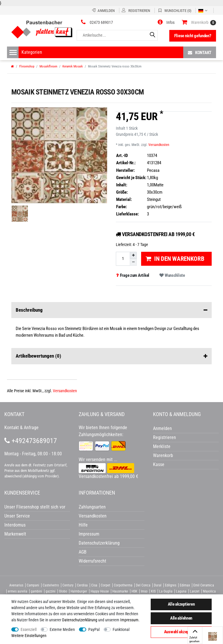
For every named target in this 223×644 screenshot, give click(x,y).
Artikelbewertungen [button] (111, 356)
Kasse (159, 464)
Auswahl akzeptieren (181, 632)
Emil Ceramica (204, 585)
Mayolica (209, 591)
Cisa (94, 585)
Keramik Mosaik (73, 66)
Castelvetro (51, 585)
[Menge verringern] (133, 262)
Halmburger (79, 591)
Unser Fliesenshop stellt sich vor (35, 507)
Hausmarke (120, 591)
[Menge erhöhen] (133, 255)
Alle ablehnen (181, 618)
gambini (36, 591)
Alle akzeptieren (181, 604)
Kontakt (200, 52)
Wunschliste (172, 275)
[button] (166, 22)
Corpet (106, 585)
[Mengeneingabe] (123, 259)
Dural (158, 585)
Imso (144, 591)
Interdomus (15, 525)
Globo (63, 591)
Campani (33, 585)
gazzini (51, 591)
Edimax (185, 585)
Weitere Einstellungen (29, 636)
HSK (134, 591)
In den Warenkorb (175, 259)
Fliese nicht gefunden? (193, 36)
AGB (83, 552)
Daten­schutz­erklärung (80, 620)
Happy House (100, 591)
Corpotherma (123, 585)
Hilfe (83, 525)
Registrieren (164, 437)
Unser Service (17, 516)
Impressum (129, 620)
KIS (153, 591)
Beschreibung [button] (111, 310)
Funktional (121, 629)
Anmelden (162, 428)
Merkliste (162, 446)
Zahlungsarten (92, 507)
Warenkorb (163, 455)
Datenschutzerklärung (99, 543)
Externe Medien (62, 629)
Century (68, 585)
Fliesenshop (27, 66)
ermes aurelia (18, 591)
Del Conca (143, 585)
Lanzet (195, 591)
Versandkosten (159, 145)
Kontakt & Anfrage (21, 428)
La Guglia (166, 591)
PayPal (94, 629)
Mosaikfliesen (48, 66)
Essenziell (29, 629)
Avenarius (16, 585)
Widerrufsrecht (92, 561)
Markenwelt (15, 534)
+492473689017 (31, 441)
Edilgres (171, 585)
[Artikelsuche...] (117, 35)
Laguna (181, 591)
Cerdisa (82, 585)
